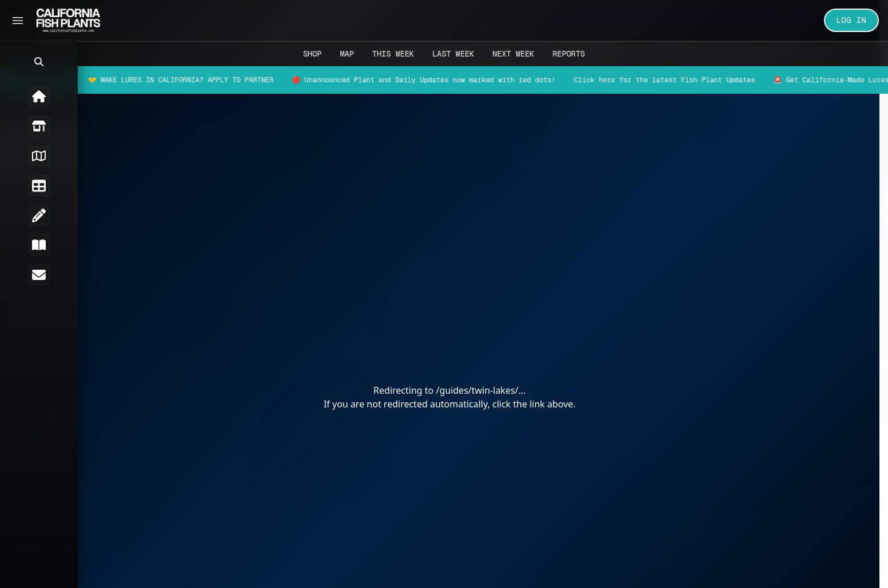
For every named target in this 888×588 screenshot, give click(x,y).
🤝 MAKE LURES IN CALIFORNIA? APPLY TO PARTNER (193, 80)
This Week (393, 54)
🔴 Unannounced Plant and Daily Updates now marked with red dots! (435, 80)
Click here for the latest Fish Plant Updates (677, 80)
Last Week (453, 54)
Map (347, 54)
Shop (312, 54)
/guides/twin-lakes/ (484, 390)
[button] (17, 62)
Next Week (513, 54)
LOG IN (852, 20)
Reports (569, 54)
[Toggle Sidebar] (18, 21)
